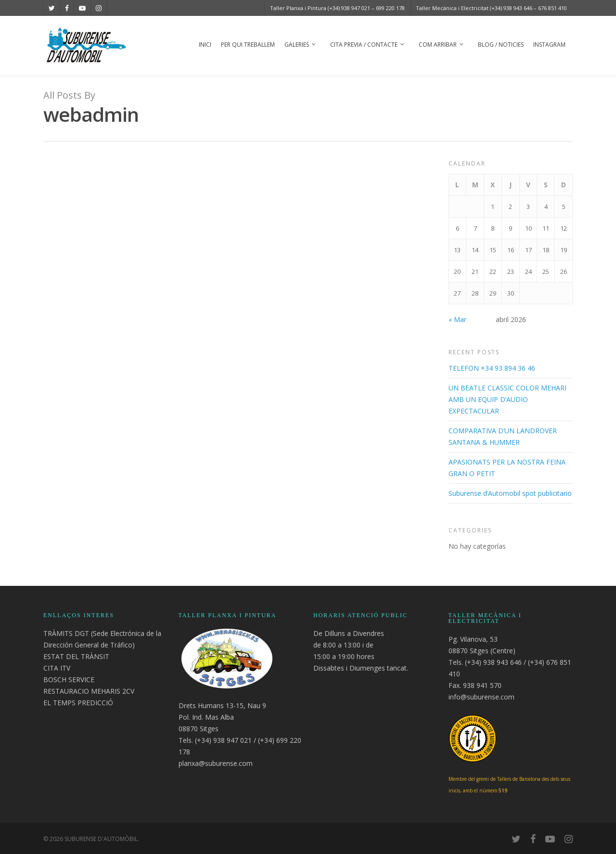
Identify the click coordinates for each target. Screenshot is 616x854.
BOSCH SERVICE (69, 679)
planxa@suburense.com (216, 763)
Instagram (549, 45)
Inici (205, 45)
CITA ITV (57, 668)
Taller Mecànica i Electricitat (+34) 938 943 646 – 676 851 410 (491, 8)
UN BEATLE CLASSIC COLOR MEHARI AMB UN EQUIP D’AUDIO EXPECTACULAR (507, 399)
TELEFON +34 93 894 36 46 (492, 368)
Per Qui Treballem (248, 45)
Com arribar (442, 45)
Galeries (301, 45)
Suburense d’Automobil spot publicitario (510, 493)
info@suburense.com (481, 697)
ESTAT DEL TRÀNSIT (76, 656)
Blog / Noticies (501, 45)
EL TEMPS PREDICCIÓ (78, 703)
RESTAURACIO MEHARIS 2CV (89, 691)
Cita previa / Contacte (368, 45)
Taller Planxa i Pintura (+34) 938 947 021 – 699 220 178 (337, 8)
